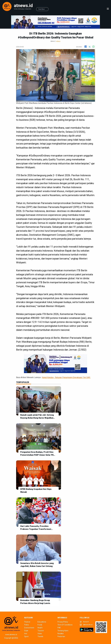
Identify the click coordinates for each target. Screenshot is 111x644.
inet (26, 634)
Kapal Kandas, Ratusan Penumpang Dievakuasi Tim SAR (66, 377)
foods (40, 625)
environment (29, 628)
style (26, 631)
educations (42, 622)
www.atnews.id (11, 634)
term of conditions (65, 625)
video (40, 634)
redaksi (61, 634)
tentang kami (63, 631)
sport (26, 636)
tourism (41, 631)
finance (27, 622)
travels (40, 636)
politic (27, 625)
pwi (59, 628)
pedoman (61, 636)
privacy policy (63, 622)
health (40, 628)
